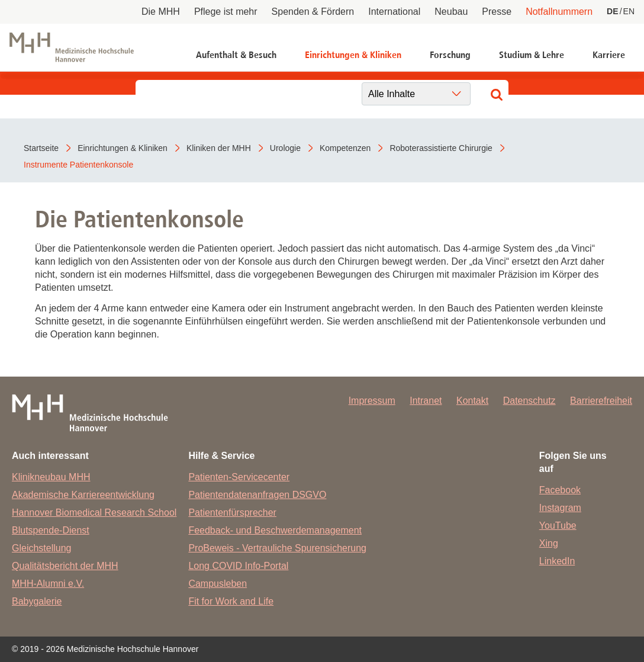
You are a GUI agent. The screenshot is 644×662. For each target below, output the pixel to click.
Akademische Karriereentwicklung (83, 495)
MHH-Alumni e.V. (48, 584)
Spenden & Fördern (313, 12)
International (394, 12)
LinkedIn (557, 561)
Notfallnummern (559, 12)
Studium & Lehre (532, 55)
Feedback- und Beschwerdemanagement (275, 530)
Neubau (451, 12)
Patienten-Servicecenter (239, 477)
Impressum (372, 401)
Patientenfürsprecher (232, 512)
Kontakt (472, 401)
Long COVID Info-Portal (238, 566)
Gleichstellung (42, 548)
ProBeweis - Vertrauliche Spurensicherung (277, 548)
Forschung (450, 55)
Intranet (426, 401)
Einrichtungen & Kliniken (353, 55)
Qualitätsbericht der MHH (65, 566)
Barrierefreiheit (601, 401)
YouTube (558, 526)
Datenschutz (529, 401)
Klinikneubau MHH (51, 477)
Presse (497, 12)
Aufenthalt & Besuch (236, 55)
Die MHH (161, 12)
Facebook (560, 490)
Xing (549, 543)
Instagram (560, 508)
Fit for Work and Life (231, 601)
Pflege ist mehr (226, 12)
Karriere (609, 55)
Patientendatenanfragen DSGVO (257, 495)
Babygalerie (37, 601)
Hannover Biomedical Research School (94, 512)
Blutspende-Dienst (51, 530)
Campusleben (218, 584)
